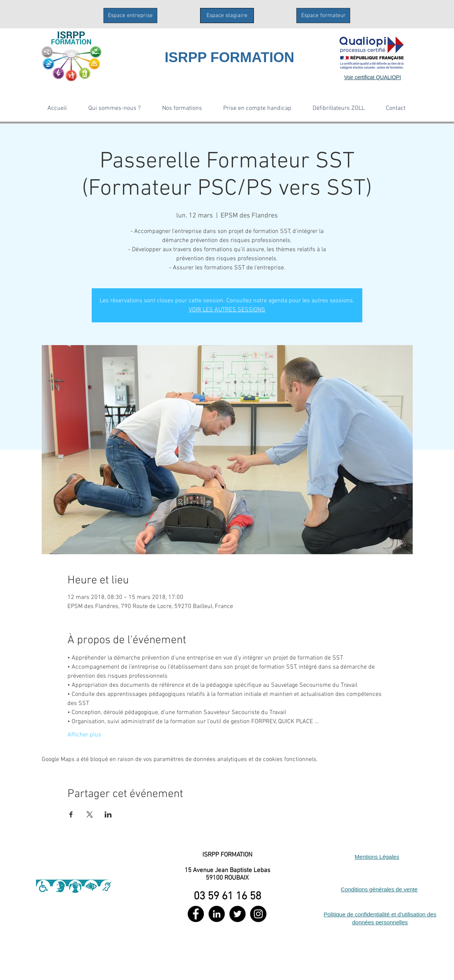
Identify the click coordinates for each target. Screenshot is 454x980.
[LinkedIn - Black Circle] (217, 914)
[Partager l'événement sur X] (90, 814)
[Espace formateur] (323, 16)
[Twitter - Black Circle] (237, 914)
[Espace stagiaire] (227, 16)
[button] (114, 108)
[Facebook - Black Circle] (196, 914)
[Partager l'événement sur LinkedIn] (108, 814)
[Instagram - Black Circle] (258, 914)
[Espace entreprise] (130, 16)
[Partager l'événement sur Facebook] (71, 814)
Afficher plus (84, 735)
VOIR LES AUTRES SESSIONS (227, 310)
